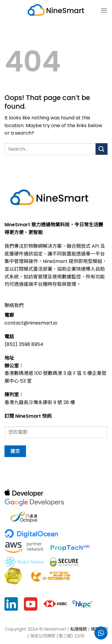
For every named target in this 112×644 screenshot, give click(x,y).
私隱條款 (79, 629)
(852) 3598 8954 (24, 344)
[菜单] (104, 10)
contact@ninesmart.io (31, 323)
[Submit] (102, 149)
